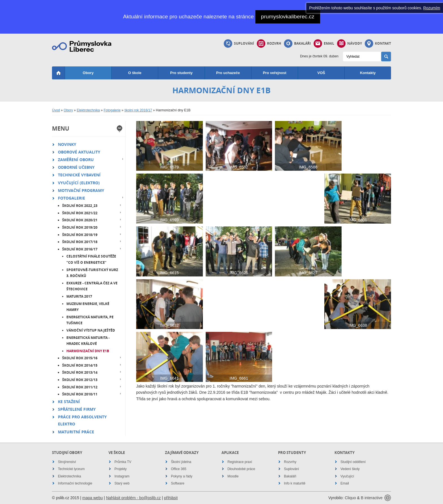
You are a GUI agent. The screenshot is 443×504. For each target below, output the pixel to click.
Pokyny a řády (182, 476)
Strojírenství (67, 462)
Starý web (122, 483)
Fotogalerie (112, 110)
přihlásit (171, 498)
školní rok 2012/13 (80, 380)
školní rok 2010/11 (80, 394)
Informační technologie (75, 483)
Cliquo (350, 498)
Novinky (67, 144)
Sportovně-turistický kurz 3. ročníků (92, 273)
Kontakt (378, 44)
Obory (88, 73)
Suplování (239, 44)
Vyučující (347, 476)
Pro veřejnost (274, 73)
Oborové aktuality (79, 152)
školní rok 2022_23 (80, 206)
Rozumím (432, 8)
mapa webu (92, 498)
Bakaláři (297, 44)
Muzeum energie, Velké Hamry (88, 307)
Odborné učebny (76, 167)
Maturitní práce (76, 432)
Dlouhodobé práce (241, 469)
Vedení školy (350, 469)
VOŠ (321, 73)
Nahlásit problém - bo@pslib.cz (133, 498)
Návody (349, 44)
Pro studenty (181, 73)
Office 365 (179, 469)
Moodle (233, 476)
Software (178, 483)
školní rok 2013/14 (80, 372)
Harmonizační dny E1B (88, 351)
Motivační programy (81, 190)
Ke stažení (69, 402)
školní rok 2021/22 (80, 213)
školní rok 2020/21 (80, 220)
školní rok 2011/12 (80, 387)
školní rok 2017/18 (80, 242)
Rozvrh (269, 44)
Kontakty (368, 73)
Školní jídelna (181, 462)
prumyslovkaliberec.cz (288, 17)
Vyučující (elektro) (79, 183)
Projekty (120, 469)
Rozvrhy (290, 462)
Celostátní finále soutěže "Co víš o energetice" (91, 259)
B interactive (372, 498)
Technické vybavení (79, 175)
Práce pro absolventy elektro (82, 420)
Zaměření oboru (76, 160)
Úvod (56, 110)
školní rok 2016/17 (138, 110)
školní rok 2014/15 (80, 365)
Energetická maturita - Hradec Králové (88, 341)
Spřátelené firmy (77, 409)
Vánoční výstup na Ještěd (91, 330)
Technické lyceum (71, 469)
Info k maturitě (295, 483)
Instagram (122, 476)
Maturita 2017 (79, 296)
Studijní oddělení (353, 462)
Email (324, 44)
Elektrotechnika (88, 110)
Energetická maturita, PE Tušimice (90, 320)
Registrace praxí (240, 462)
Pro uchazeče (228, 73)
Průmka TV (123, 462)
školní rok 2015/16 (80, 358)
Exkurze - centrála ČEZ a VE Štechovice (92, 286)
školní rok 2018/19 (80, 235)
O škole (135, 73)
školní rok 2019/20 (80, 227)
